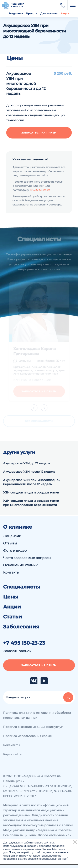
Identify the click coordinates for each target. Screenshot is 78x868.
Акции (65, 13)
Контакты (11, 572)
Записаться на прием (39, 133)
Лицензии (12, 536)
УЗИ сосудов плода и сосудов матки (31, 492)
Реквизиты (12, 745)
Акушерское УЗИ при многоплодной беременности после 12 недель (32, 482)
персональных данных (53, 859)
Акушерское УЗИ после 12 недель (29, 472)
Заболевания (21, 627)
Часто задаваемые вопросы (27, 558)
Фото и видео (15, 551)
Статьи (12, 617)
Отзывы (10, 543)
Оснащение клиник (20, 565)
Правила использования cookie (27, 736)
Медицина (16, 13)
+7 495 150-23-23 (40, 190)
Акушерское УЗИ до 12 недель (27, 463)
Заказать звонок (17, 651)
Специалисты (22, 587)
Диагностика (49, 13)
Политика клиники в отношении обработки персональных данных (37, 715)
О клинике (18, 527)
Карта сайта (12, 754)
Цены (11, 597)
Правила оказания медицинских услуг (33, 727)
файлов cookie (27, 859)
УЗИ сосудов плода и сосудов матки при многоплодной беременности (31, 503)
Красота (32, 13)
